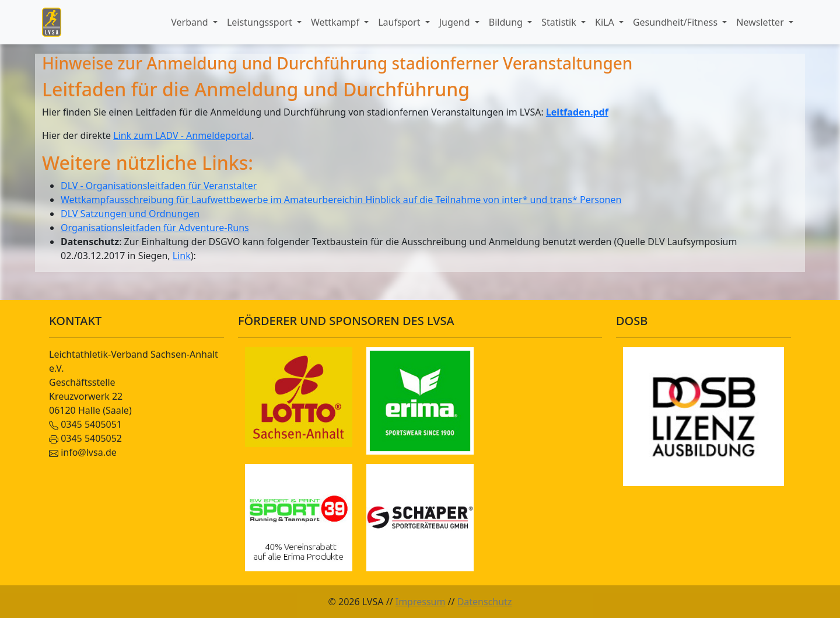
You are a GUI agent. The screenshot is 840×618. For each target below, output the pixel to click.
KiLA (606, 22)
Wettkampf (336, 22)
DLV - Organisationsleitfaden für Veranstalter (159, 186)
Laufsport (400, 22)
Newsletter (761, 22)
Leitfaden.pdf (577, 112)
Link (182, 256)
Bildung (507, 22)
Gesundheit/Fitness (676, 22)
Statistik (560, 22)
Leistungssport (261, 22)
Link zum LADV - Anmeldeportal (182, 135)
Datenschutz (485, 602)
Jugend (456, 22)
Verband (191, 22)
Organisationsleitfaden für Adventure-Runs (155, 228)
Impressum (421, 602)
